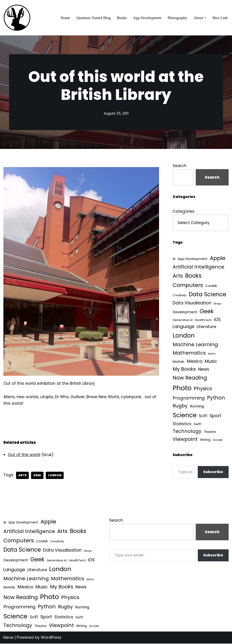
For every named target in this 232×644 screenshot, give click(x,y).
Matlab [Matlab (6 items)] (179, 362)
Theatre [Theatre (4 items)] (210, 433)
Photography (177, 18)
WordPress (51, 638)
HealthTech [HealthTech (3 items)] (203, 320)
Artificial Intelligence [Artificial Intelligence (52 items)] (198, 267)
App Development (147, 18)
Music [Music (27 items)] (211, 362)
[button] (205, 18)
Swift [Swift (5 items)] (198, 424)
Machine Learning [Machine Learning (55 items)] (195, 345)
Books (121, 18)
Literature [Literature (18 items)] (206, 327)
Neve (8, 638)
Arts (22, 475)
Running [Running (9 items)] (197, 407)
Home (65, 18)
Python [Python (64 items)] (216, 398)
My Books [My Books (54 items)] (184, 369)
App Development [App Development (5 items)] (193, 259)
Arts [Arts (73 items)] (178, 276)
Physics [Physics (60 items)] (203, 389)
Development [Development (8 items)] (185, 312)
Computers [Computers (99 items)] (188, 285)
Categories (184, 211)
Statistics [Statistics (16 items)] (182, 424)
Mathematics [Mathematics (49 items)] (189, 353)
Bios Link (220, 18)
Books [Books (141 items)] (193, 276)
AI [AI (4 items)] (174, 259)
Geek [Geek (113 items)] (207, 312)
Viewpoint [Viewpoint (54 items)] (185, 440)
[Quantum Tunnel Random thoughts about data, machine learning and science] (17, 18)
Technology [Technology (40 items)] (187, 432)
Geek (37, 475)
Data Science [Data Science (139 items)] (207, 295)
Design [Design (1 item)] (217, 304)
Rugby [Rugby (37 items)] (180, 406)
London (55, 475)
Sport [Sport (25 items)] (215, 416)
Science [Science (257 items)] (185, 416)
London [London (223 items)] (184, 336)
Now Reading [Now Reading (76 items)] (190, 378)
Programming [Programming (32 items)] (189, 398)
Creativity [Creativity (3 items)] (180, 296)
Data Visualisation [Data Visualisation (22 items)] (192, 303)
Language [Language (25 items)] (184, 327)
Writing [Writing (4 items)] (205, 440)
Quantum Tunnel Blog (93, 18)
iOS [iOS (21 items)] (217, 320)
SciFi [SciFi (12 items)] (203, 417)
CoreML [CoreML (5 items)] (211, 286)
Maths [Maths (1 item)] (212, 354)
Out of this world (24, 455)
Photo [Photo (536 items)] (182, 388)
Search (180, 166)
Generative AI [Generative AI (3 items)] (183, 320)
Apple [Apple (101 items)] (218, 258)
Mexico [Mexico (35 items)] (195, 362)
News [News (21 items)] (204, 370)
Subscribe (213, 473)
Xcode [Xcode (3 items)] (218, 440)
